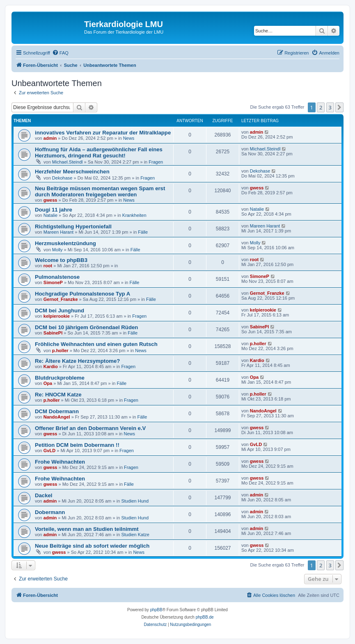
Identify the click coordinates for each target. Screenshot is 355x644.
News (129, 138)
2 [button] (321, 107)
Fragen (156, 162)
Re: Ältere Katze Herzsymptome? (77, 361)
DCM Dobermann (57, 411)
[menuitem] (60, 53)
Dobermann (50, 512)
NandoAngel (57, 417)
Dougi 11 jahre (54, 210)
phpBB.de (205, 617)
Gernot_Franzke (61, 299)
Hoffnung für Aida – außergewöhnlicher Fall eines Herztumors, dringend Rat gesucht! (99, 152)
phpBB (156, 610)
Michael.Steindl (68, 162)
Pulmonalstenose (57, 277)
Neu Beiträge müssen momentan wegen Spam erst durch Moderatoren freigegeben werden (100, 191)
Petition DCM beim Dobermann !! (77, 445)
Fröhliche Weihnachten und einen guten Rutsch (96, 344)
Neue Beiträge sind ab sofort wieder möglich (92, 546)
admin (50, 138)
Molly (57, 250)
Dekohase (62, 178)
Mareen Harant (58, 232)
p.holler (60, 350)
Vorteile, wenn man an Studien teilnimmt (87, 529)
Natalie (50, 215)
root (48, 266)
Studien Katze (135, 535)
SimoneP (53, 282)
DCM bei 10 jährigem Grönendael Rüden (86, 327)
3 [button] (330, 107)
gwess (50, 200)
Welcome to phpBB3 (61, 260)
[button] (339, 107)
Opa (48, 383)
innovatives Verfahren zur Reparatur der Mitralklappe (103, 133)
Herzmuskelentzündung (65, 243)
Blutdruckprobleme (60, 378)
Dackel (44, 495)
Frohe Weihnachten (60, 462)
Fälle (143, 232)
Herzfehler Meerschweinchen (72, 172)
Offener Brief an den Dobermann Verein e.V (90, 428)
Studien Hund (135, 501)
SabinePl (53, 333)
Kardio (51, 366)
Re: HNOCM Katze (58, 395)
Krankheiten (134, 215)
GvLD (49, 451)
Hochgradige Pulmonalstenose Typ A (82, 294)
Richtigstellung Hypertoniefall (73, 226)
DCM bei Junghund (60, 311)
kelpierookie (57, 316)
